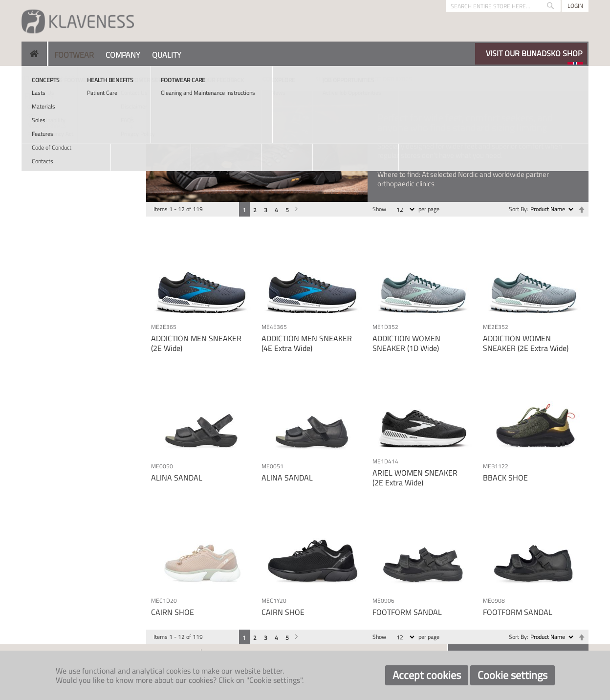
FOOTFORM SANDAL (407, 612)
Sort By (518, 209)
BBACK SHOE (505, 478)
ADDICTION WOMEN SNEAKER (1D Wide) (406, 343)
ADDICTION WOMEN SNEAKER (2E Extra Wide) (526, 343)
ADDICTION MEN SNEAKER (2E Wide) (196, 343)
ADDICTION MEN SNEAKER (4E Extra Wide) (307, 343)
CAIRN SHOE (173, 612)
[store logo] (78, 21)
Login (575, 6)
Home (30, 78)
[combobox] (503, 6)
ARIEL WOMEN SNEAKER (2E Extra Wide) (415, 477)
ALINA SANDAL (177, 478)
